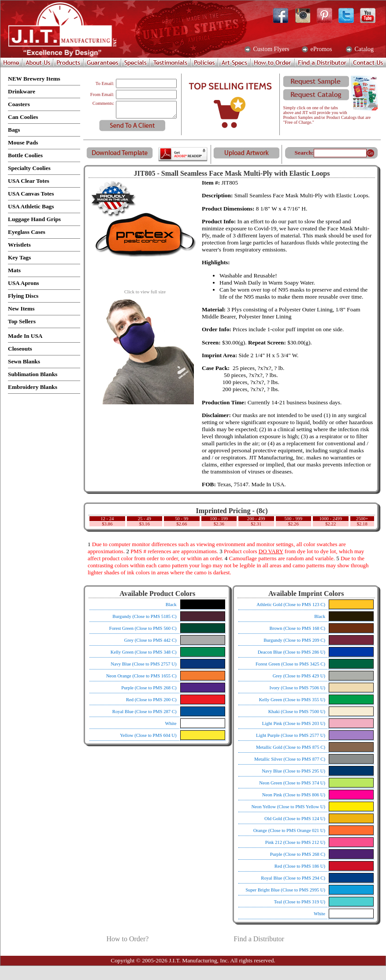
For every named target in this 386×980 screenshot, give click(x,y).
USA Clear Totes (29, 181)
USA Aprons (24, 283)
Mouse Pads (23, 142)
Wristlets (19, 245)
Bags (14, 130)
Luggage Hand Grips (34, 219)
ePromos (321, 49)
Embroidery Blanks (33, 387)
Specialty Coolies (29, 168)
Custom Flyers (271, 49)
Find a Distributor (259, 939)
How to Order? (127, 939)
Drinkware (22, 91)
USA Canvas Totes (31, 194)
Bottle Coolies (25, 155)
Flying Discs (23, 296)
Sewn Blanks (24, 361)
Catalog (363, 49)
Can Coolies (23, 117)
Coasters (19, 104)
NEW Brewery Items (34, 79)
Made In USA (25, 336)
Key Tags (19, 257)
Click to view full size (145, 290)
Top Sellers (22, 321)
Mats (14, 270)
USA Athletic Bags (31, 206)
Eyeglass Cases (27, 232)
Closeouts (20, 349)
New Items (21, 309)
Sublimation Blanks (33, 374)
